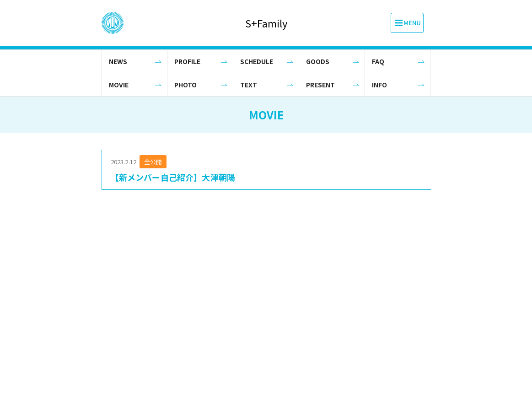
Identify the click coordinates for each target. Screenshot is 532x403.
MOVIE (119, 85)
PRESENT (320, 85)
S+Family (266, 23)
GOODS (318, 61)
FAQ (378, 61)
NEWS (118, 61)
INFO (379, 85)
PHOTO (185, 85)
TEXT (249, 85)
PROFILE (187, 61)
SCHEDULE (257, 61)
